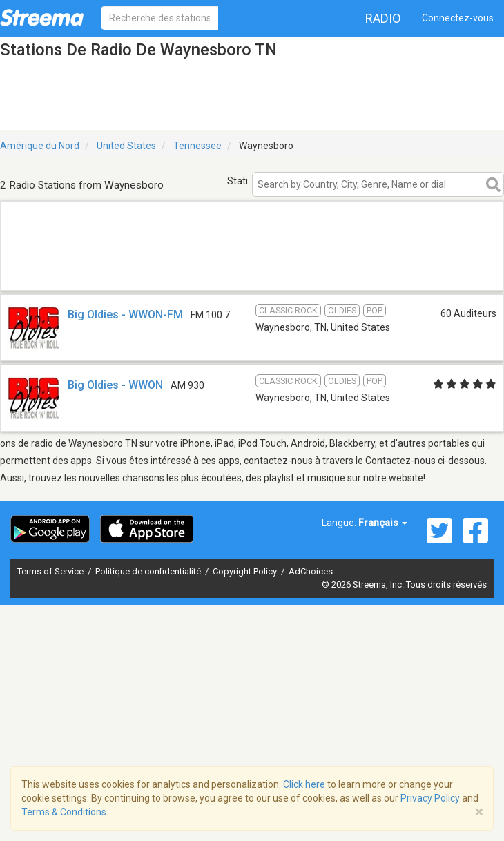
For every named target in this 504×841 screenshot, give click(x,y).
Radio (383, 18)
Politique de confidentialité (149, 571)
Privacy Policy (430, 798)
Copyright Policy (246, 571)
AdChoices (311, 571)
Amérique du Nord (40, 146)
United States (126, 146)
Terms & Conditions (64, 812)
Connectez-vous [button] (458, 18)
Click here (304, 784)
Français (383, 523)
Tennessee (197, 146)
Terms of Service (51, 571)
